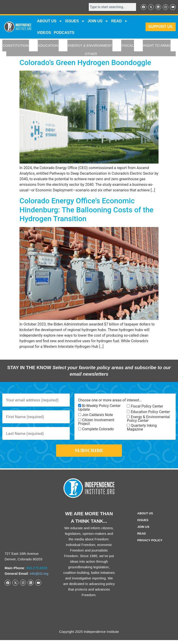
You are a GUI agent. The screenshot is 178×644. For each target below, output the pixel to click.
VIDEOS (44, 33)
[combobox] (111, 7)
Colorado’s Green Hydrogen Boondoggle (85, 63)
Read (141, 537)
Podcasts (64, 33)
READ (119, 21)
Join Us (143, 531)
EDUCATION (48, 46)
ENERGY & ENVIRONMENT (90, 46)
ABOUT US (50, 21)
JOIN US (98, 21)
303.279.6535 (37, 572)
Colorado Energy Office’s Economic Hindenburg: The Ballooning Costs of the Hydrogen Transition (86, 210)
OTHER (91, 54)
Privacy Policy (150, 544)
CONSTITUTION (16, 46)
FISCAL (128, 46)
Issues (75, 21)
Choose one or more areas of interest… (110, 401)
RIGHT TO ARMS (157, 46)
